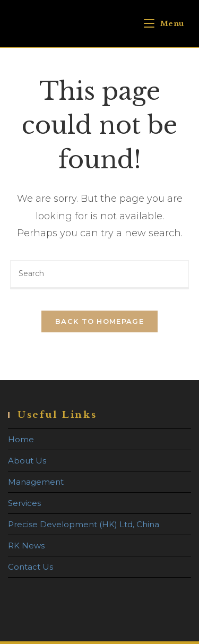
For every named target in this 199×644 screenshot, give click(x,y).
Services (24, 503)
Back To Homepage (99, 321)
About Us (27, 461)
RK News (26, 546)
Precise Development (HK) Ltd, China (84, 524)
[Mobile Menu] (164, 24)
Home (21, 439)
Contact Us (31, 567)
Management (36, 482)
